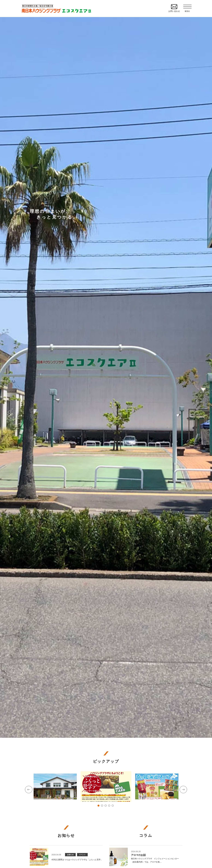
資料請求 (208, 206)
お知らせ (70, 855)
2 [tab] (102, 806)
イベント (82, 855)
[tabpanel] (106, 786)
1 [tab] (99, 806)
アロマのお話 (138, 855)
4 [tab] (110, 806)
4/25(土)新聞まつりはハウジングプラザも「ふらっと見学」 (77, 860)
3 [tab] (106, 806)
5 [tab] (113, 806)
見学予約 (208, 184)
